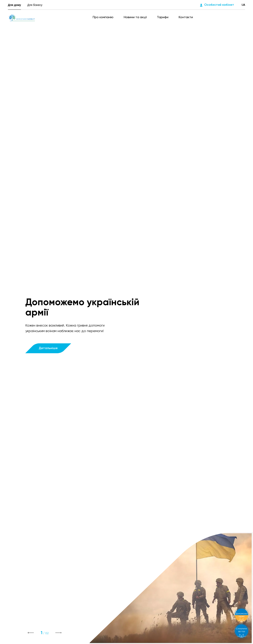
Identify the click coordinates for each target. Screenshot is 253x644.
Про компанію (103, 17)
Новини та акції (136, 17)
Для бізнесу (35, 5)
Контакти (186, 17)
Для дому (14, 5)
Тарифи (163, 17)
